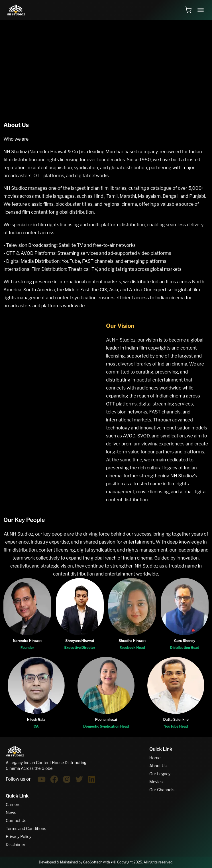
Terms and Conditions (26, 828)
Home (155, 758)
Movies (156, 782)
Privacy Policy (19, 836)
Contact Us (16, 820)
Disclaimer (16, 844)
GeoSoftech (93, 862)
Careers (13, 805)
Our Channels (162, 790)
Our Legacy (160, 774)
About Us (158, 766)
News (11, 813)
